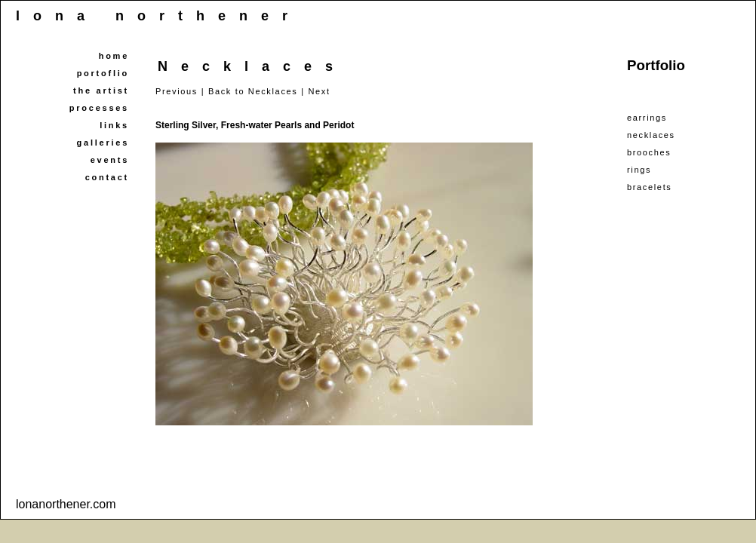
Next (319, 91)
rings (639, 170)
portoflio (103, 73)
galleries (103, 143)
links (114, 125)
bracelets (649, 187)
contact (107, 177)
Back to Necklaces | (257, 91)
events (110, 160)
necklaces (651, 135)
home (114, 56)
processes (99, 108)
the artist (101, 90)
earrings (647, 118)
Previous (177, 91)
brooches (649, 152)
